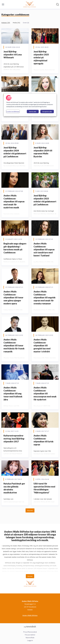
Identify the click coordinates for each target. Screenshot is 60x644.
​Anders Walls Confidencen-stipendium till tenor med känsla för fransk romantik (14, 345)
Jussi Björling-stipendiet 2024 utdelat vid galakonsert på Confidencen (15, 152)
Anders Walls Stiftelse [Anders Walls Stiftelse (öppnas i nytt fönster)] (30, 615)
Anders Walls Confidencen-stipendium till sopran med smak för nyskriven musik (14, 201)
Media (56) (16, 23)
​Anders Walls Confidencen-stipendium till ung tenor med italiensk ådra (13, 393)
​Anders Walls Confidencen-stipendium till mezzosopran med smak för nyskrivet (45, 393)
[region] (30, 105)
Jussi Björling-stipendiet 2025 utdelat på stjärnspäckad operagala (41, 57)
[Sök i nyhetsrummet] (58, 4)
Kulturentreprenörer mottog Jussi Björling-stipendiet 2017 (14, 439)
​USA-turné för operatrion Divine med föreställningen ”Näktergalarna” (44, 488)
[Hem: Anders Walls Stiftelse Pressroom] (29, 4)
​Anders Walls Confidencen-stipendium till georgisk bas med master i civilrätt (42, 345)
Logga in (30, 640)
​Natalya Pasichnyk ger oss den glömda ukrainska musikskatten (14, 488)
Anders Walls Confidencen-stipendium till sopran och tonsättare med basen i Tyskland (44, 249)
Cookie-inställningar (13, 111)
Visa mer (30, 510)
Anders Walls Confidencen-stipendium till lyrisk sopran (44, 440)
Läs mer (30, 576)
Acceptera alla (47, 112)
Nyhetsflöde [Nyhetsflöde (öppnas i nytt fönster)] (30, 638)
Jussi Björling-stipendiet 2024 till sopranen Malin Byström (43, 152)
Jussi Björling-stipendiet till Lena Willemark (13, 54)
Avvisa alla (33, 112)
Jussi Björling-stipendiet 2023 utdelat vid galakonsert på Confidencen (45, 200)
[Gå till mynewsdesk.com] (30, 627)
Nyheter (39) (6, 23)
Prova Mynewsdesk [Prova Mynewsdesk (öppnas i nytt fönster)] (30, 632)
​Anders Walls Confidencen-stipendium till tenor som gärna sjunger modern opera (13, 297)
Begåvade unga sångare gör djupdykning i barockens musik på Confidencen (15, 248)
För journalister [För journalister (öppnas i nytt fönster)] (30, 635)
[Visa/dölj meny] (3, 4)
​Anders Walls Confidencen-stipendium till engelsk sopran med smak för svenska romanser (45, 297)
